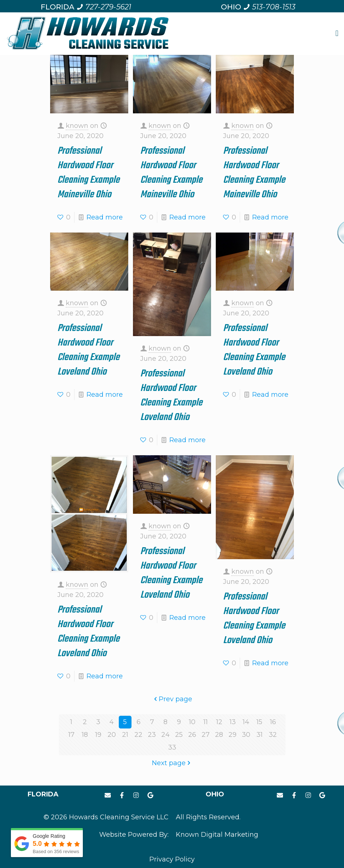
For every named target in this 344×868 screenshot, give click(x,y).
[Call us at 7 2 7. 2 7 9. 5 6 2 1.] (104, 7)
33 (172, 747)
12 (219, 722)
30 (246, 735)
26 (192, 735)
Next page (172, 763)
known (77, 126)
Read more (105, 217)
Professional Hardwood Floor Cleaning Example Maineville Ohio (88, 173)
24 (165, 735)
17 (71, 735)
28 (219, 735)
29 (232, 735)
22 (138, 735)
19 (98, 735)
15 (259, 722)
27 (206, 735)
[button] (337, 34)
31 (260, 735)
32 (273, 735)
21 (125, 735)
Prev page (172, 699)
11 (206, 722)
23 (152, 735)
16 (273, 722)
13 (233, 722)
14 (246, 722)
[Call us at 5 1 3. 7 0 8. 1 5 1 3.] (269, 7)
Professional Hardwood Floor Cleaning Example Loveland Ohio (88, 350)
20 (112, 735)
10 (192, 722)
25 (179, 735)
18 (85, 735)
